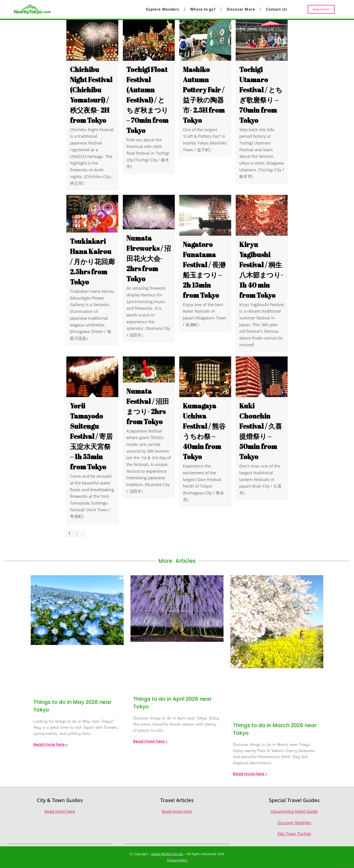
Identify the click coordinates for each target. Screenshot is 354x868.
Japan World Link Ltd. (168, 854)
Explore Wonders (163, 9)
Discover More (241, 9)
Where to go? (203, 9)
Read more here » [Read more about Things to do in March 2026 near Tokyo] (250, 774)
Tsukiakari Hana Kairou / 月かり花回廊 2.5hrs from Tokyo (92, 262)
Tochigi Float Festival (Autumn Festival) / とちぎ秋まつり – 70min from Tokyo (147, 100)
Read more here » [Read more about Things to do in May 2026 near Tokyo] (50, 745)
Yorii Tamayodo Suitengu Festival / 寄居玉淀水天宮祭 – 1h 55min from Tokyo (91, 436)
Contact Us (277, 9)
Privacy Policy (177, 860)
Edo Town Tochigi (294, 834)
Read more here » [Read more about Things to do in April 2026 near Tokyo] (150, 741)
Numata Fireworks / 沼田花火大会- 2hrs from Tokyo (149, 258)
